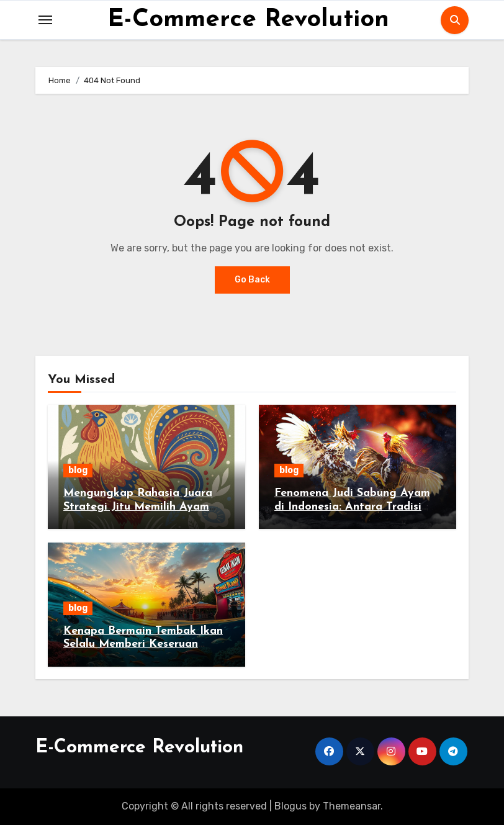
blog (78, 470)
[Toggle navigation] (45, 20)
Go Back (252, 280)
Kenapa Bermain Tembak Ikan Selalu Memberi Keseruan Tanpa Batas (143, 644)
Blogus (290, 806)
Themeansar (352, 806)
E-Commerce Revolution (248, 20)
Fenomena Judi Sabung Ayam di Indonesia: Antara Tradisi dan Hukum (352, 507)
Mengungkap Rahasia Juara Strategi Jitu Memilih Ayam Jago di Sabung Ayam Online (141, 507)
